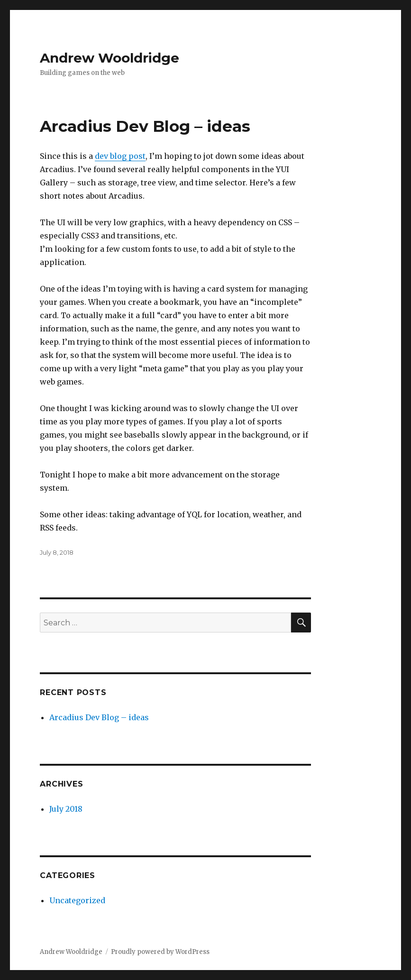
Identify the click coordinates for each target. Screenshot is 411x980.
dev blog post (120, 156)
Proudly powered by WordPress (160, 952)
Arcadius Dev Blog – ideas (145, 126)
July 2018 (66, 809)
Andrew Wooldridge (110, 58)
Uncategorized (77, 900)
